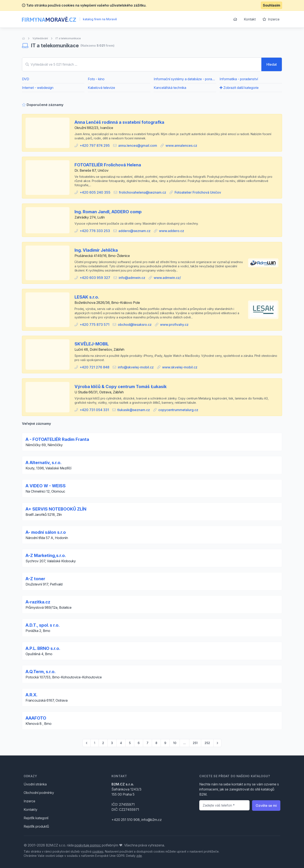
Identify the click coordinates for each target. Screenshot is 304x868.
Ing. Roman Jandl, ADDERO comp (108, 212)
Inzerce (271, 19)
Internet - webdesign (38, 88)
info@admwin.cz (132, 278)
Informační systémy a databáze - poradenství (185, 79)
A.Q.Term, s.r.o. (41, 672)
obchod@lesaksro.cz (135, 325)
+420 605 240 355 (95, 192)
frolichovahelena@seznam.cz (142, 192)
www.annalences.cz (181, 145)
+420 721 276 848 (94, 367)
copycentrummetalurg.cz (178, 410)
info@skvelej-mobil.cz (136, 367)
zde (139, 856)
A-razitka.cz (38, 602)
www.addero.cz (172, 231)
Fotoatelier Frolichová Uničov (198, 192)
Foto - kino (96, 79)
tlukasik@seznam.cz (134, 410)
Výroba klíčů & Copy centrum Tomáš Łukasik (121, 387)
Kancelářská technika (170, 88)
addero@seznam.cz (134, 231)
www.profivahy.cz (174, 325)
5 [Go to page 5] (130, 743)
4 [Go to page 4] (121, 743)
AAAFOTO (36, 718)
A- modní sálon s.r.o (46, 532)
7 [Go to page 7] (147, 743)
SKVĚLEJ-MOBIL (92, 344)
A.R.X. (31, 695)
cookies (98, 851)
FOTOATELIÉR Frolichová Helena (108, 165)
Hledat (272, 64)
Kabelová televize (101, 88)
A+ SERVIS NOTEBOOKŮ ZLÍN (56, 509)
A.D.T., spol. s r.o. (43, 625)
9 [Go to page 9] (165, 743)
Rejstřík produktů (36, 826)
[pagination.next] (217, 743)
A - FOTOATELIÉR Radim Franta (57, 439)
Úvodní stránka (35, 784)
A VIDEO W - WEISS (46, 486)
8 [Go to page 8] (156, 743)
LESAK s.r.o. (87, 297)
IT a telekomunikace (68, 38)
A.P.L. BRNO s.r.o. (43, 648)
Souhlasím (271, 5)
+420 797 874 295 (95, 145)
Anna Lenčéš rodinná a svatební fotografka (119, 122)
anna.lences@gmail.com (138, 145)
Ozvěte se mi (266, 806)
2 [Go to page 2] (103, 743)
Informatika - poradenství (239, 79)
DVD (26, 79)
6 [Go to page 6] (139, 743)
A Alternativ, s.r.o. (43, 463)
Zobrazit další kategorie (239, 88)
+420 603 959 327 (95, 278)
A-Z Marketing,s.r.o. (46, 556)
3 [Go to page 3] (112, 743)
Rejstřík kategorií (36, 818)
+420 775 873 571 (94, 325)
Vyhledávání (40, 38)
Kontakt (250, 19)
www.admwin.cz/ (167, 278)
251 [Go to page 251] (195, 743)
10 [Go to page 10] (175, 743)
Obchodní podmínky (39, 793)
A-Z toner (35, 579)
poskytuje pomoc (88, 845)
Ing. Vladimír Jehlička (96, 250)
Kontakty (31, 810)
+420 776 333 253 (95, 231)
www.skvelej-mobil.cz (180, 367)
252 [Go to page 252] (207, 743)
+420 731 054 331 (94, 410)
